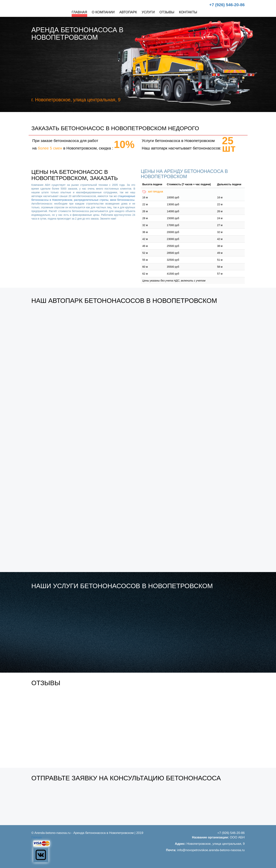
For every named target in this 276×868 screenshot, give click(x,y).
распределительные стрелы (91, 200)
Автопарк (128, 12)
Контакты (188, 12)
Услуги (148, 12)
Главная (79, 12)
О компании (103, 12)
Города (37, 837)
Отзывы (167, 12)
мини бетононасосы (122, 200)
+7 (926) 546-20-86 (227, 5)
